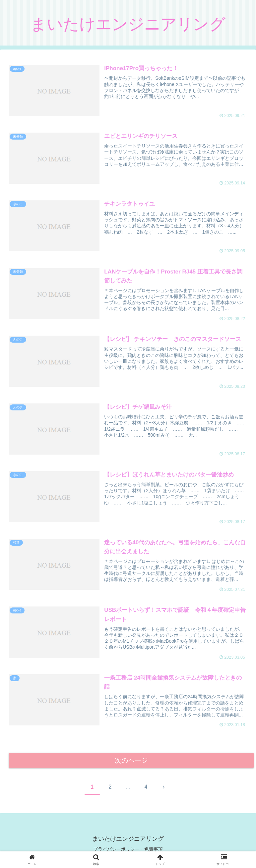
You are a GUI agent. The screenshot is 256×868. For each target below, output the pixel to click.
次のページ (131, 760)
